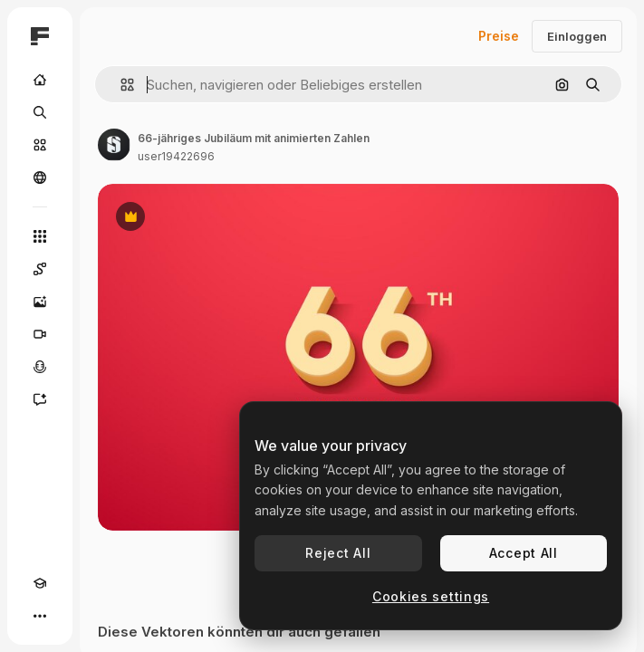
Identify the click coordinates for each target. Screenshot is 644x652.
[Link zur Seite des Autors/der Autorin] (114, 145)
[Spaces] (40, 269)
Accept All (524, 553)
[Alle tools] (40, 236)
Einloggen (577, 36)
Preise (499, 36)
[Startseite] (40, 80)
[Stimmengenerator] (40, 367)
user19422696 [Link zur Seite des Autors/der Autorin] (176, 156)
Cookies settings (431, 596)
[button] (120, 85)
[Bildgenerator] (40, 302)
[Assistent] (40, 399)
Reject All (338, 553)
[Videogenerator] (40, 334)
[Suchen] (40, 112)
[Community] (40, 177)
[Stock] (40, 145)
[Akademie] (40, 583)
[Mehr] (40, 616)
